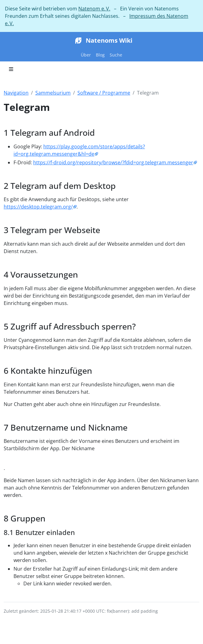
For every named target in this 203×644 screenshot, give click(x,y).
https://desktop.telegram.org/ (38, 207)
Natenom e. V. (94, 9)
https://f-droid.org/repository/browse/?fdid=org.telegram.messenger (113, 162)
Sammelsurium (53, 93)
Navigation (16, 93)
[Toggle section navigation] (11, 69)
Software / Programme (104, 93)
